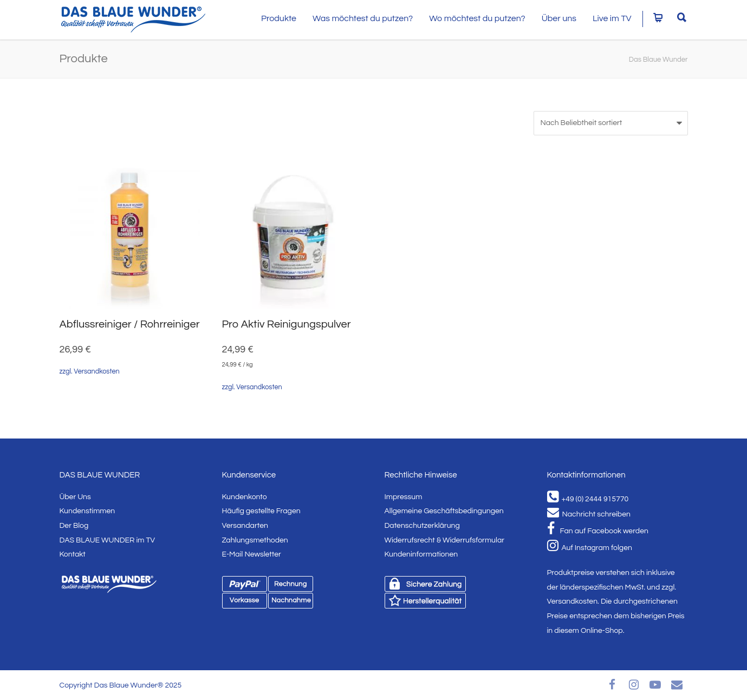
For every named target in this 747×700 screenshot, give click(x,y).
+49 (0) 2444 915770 (588, 499)
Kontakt (73, 554)
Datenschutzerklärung (422, 526)
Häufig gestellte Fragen (261, 511)
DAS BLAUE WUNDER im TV (108, 540)
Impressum (404, 497)
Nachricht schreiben (589, 514)
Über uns (559, 18)
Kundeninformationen (421, 554)
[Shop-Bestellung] (611, 123)
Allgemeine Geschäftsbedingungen (444, 511)
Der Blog (74, 526)
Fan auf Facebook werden (598, 531)
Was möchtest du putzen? (363, 18)
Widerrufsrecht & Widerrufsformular (445, 540)
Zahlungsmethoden (255, 540)
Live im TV (612, 18)
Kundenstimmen (87, 511)
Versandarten (245, 526)
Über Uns (75, 497)
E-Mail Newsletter (252, 554)
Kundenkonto (245, 497)
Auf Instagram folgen (590, 548)
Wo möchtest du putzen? (477, 18)
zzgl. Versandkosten (90, 372)
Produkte (279, 18)
